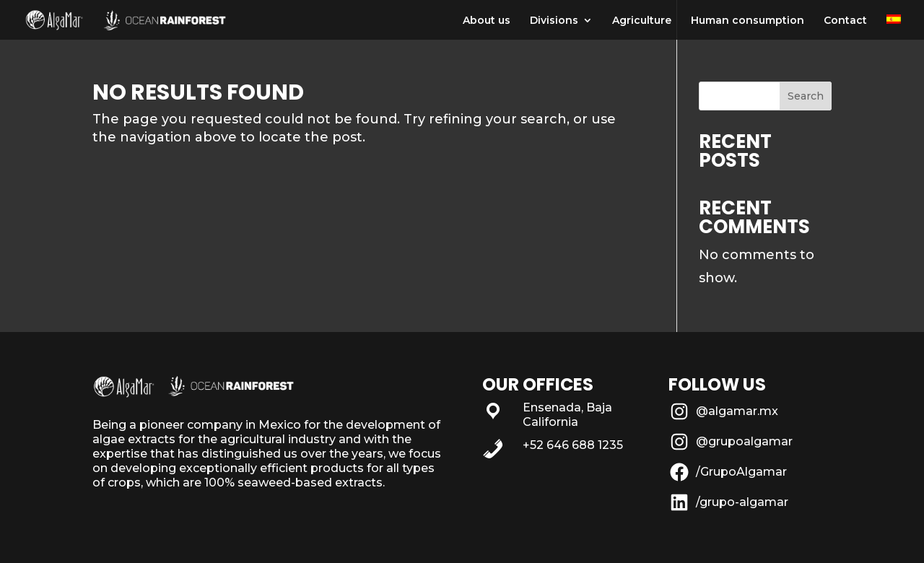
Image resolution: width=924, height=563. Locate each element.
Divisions (554, 21)
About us (487, 21)
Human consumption (748, 21)
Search (806, 96)
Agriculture (642, 21)
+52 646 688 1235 (573, 445)
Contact (845, 21)
